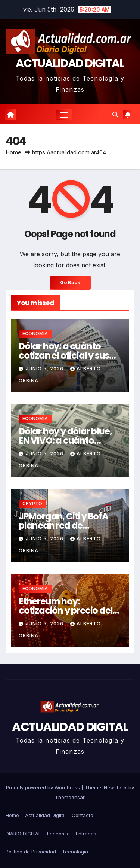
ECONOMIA (35, 333)
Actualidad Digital (45, 815)
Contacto (83, 815)
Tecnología (75, 852)
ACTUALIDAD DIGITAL (70, 63)
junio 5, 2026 (45, 369)
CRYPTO (32, 503)
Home (13, 152)
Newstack (115, 787)
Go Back (70, 283)
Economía (58, 834)
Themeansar (70, 797)
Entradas (86, 834)
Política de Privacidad (31, 852)
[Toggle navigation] (64, 115)
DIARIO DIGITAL (23, 834)
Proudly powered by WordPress (44, 787)
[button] (115, 115)
